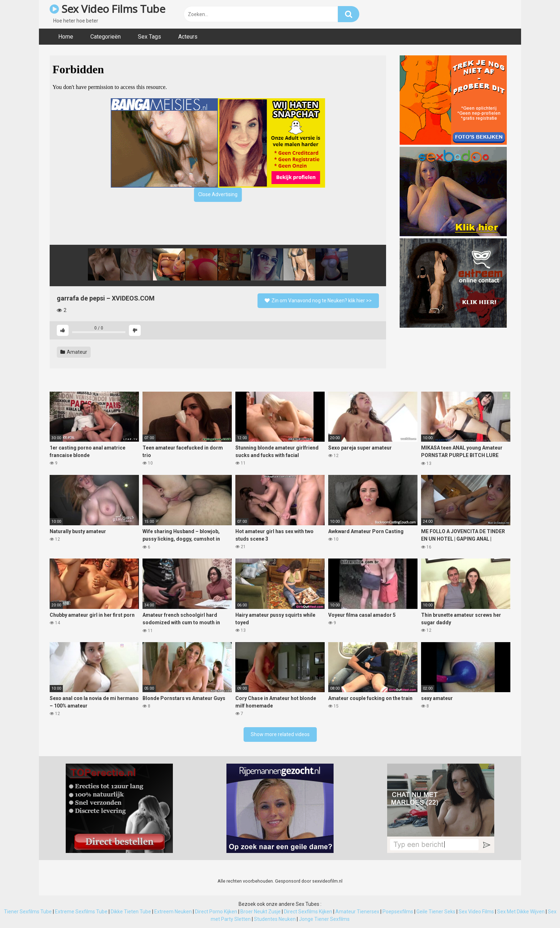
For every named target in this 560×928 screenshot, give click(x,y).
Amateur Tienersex (357, 912)
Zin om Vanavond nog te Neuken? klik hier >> (318, 301)
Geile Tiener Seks (436, 912)
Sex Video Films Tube (107, 9)
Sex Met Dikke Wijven (521, 912)
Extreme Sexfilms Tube (81, 912)
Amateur (74, 352)
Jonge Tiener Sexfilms (324, 919)
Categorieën (106, 37)
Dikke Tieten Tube (131, 912)
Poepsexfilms (398, 912)
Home (66, 37)
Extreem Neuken (173, 912)
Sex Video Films (476, 912)
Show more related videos (280, 734)
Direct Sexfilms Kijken (308, 912)
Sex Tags (149, 37)
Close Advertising (218, 194)
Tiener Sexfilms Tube (28, 912)
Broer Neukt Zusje (261, 912)
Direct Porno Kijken (216, 912)
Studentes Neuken (275, 919)
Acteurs (188, 37)
